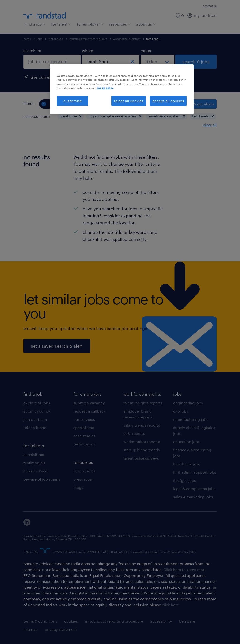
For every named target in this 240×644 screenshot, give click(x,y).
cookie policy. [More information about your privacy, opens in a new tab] (105, 88)
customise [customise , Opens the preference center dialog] (73, 101)
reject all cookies (129, 101)
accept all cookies (168, 101)
